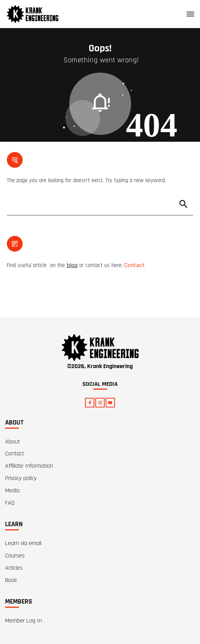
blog (72, 265)
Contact (134, 265)
